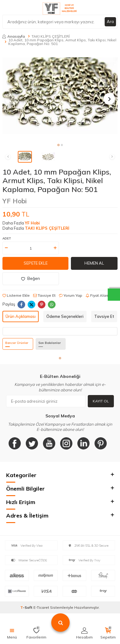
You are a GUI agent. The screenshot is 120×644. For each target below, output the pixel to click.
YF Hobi (15, 201)
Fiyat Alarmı (99, 295)
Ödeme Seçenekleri (65, 316)
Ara (110, 21)
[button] (58, 145)
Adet (7, 238)
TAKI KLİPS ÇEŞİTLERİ (51, 36)
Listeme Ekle (16, 295)
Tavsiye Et (44, 295)
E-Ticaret (41, 607)
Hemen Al (94, 263)
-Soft (27, 607)
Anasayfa (14, 36)
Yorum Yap (71, 295)
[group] (60, 96)
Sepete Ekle (36, 263)
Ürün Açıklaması (21, 316)
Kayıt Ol (101, 401)
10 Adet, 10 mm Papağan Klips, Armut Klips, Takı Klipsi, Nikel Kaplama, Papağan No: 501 (62, 42)
